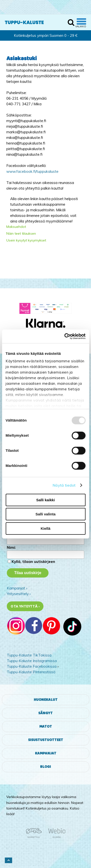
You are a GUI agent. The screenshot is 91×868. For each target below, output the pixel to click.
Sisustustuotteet (46, 740)
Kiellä (45, 528)
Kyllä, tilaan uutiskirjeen (33, 562)
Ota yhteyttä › (25, 606)
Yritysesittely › (19, 594)
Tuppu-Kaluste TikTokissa (29, 655)
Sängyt (45, 713)
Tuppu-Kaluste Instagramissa (32, 661)
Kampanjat (46, 753)
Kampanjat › (17, 588)
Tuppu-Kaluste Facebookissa (32, 666)
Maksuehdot (16, 227)
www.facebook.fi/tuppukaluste (32, 171)
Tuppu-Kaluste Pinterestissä (31, 672)
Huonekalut (46, 700)
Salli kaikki (45, 500)
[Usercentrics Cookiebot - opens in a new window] (65, 336)
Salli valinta (45, 514)
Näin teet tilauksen (21, 233)
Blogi (45, 767)
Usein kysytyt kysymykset (26, 240)
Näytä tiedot (64, 485)
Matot (46, 727)
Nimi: (11, 547)
